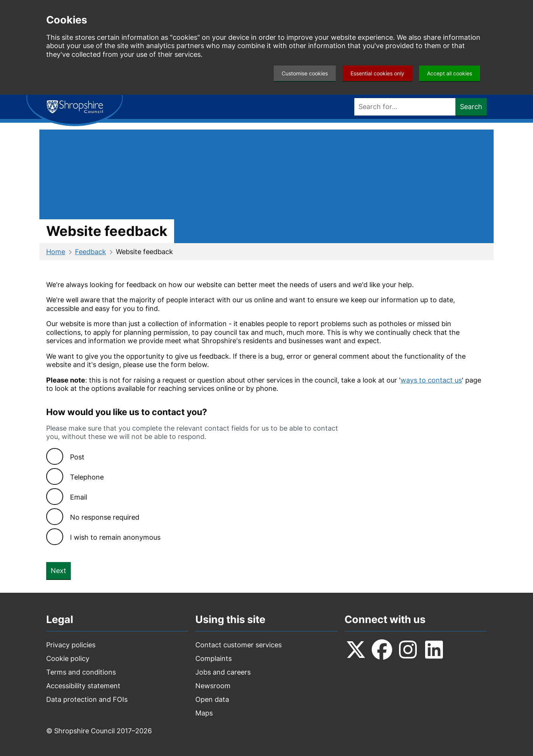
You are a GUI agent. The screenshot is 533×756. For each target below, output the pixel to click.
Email (79, 497)
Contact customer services (238, 645)
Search (471, 107)
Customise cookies (305, 73)
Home (56, 252)
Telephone (87, 477)
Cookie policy (68, 658)
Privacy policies (71, 645)
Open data (212, 699)
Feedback (90, 252)
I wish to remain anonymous (115, 537)
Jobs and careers (223, 672)
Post (77, 457)
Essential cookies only (377, 73)
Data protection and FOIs (87, 699)
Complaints (214, 658)
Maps (204, 713)
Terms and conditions (81, 672)
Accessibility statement (83, 686)
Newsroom (213, 686)
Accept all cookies (450, 73)
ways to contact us (431, 380)
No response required (105, 517)
